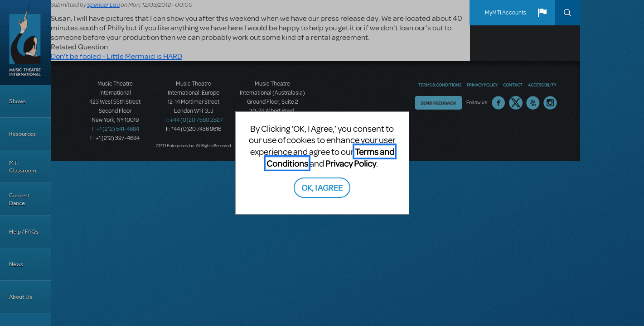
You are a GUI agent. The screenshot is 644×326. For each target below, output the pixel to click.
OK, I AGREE (322, 187)
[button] (542, 13)
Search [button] (567, 13)
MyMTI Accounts (506, 13)
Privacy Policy (351, 163)
